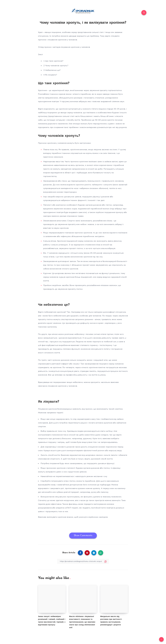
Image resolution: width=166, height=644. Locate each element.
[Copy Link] (83, 561)
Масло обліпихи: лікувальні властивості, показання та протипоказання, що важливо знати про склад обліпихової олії (82, 622)
